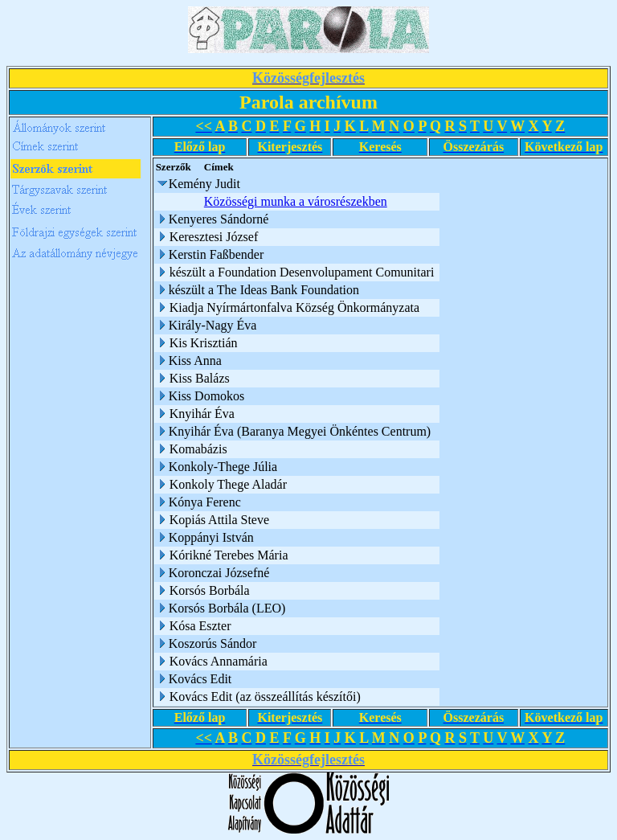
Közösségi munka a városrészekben (298, 201)
